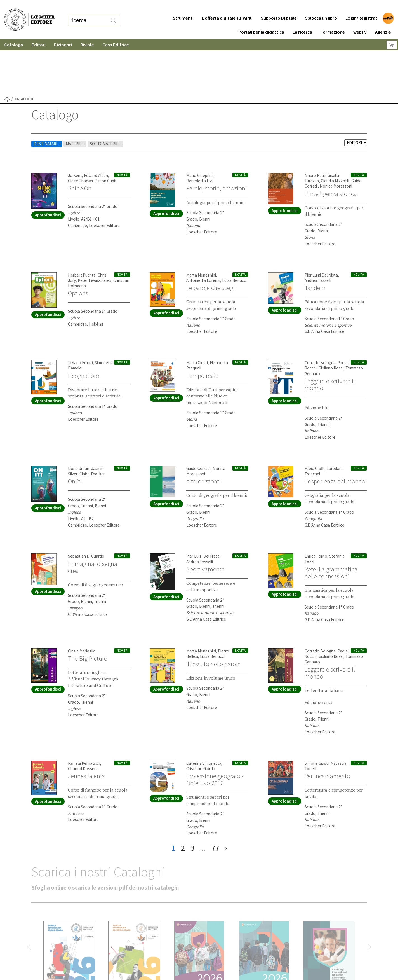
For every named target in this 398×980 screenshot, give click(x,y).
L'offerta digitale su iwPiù (227, 7)
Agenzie (383, 21)
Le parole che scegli (211, 233)
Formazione (333, 21)
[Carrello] (392, 34)
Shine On (80, 134)
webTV (360, 21)
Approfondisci (48, 160)
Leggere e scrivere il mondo (330, 330)
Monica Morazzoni (336, 131)
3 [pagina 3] (192, 793)
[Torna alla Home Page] (7, 45)
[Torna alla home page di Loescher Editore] (29, 14)
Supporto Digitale (279, 7)
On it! (75, 427)
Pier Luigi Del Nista (321, 220)
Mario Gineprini (199, 121)
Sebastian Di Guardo (86, 501)
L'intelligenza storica (331, 139)
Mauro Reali (315, 121)
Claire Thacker (81, 126)
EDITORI (357, 88)
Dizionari (63, 33)
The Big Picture (88, 604)
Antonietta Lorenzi (203, 226)
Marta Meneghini (201, 220)
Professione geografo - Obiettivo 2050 (215, 725)
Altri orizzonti (204, 427)
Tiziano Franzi (80, 308)
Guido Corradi (198, 414)
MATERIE (76, 89)
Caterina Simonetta (204, 709)
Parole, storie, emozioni (217, 134)
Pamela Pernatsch (84, 709)
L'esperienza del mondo (335, 427)
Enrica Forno (316, 501)
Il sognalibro (84, 321)
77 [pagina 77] (215, 793)
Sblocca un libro (321, 7)
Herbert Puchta (82, 220)
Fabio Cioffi (315, 414)
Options (78, 238)
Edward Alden (96, 121)
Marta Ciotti (197, 308)
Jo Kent (75, 121)
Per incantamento (327, 721)
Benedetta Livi (199, 126)
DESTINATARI (48, 89)
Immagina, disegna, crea (93, 513)
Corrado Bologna (320, 308)
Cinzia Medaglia (82, 596)
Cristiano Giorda (201, 714)
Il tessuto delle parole (213, 609)
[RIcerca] (113, 15)
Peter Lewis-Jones (95, 226)
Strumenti (183, 7)
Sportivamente (205, 514)
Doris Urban (79, 414)
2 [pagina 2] (183, 793)
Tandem (315, 233)
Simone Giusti (317, 709)
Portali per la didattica (261, 21)
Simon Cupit (106, 126)
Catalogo (14, 33)
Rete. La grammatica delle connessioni (331, 518)
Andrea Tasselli (318, 226)
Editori (39, 33)
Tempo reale (202, 321)
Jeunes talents (86, 721)
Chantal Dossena (83, 714)
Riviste (87, 33)
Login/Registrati (362, 7)
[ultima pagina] (226, 793)
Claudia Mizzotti (335, 126)
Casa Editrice (116, 33)
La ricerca (302, 21)
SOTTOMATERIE (106, 89)
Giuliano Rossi (331, 313)
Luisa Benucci (234, 226)
